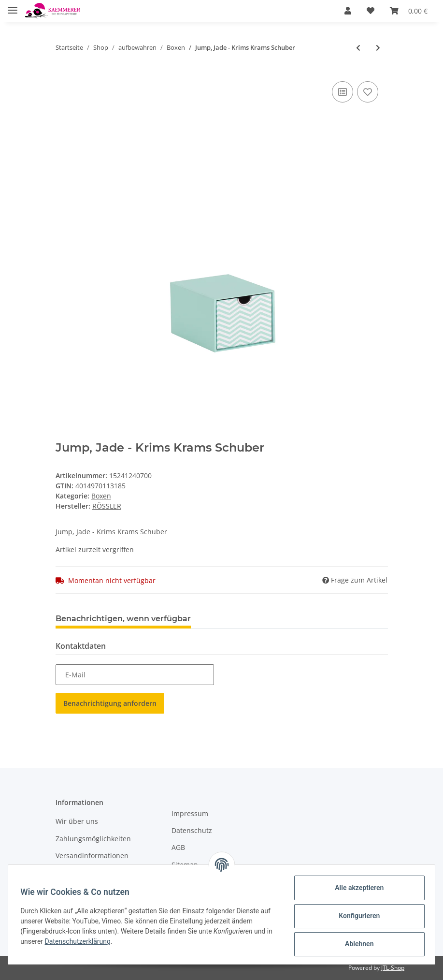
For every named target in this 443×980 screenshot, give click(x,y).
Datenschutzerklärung (88, 941)
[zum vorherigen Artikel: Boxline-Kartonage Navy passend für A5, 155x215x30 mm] (358, 48)
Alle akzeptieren (356, 888)
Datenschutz (192, 830)
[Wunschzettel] (371, 11)
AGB (178, 847)
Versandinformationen (92, 856)
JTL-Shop (393, 968)
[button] (348, 11)
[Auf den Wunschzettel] (368, 92)
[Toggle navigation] (13, 6)
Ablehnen (356, 944)
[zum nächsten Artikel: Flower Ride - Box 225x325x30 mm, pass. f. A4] (378, 48)
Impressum (190, 813)
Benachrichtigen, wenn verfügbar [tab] (123, 619)
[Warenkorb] (409, 11)
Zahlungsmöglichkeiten (93, 839)
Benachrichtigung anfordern (110, 703)
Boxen (101, 496)
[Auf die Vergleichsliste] (343, 92)
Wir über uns (77, 821)
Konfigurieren (356, 916)
